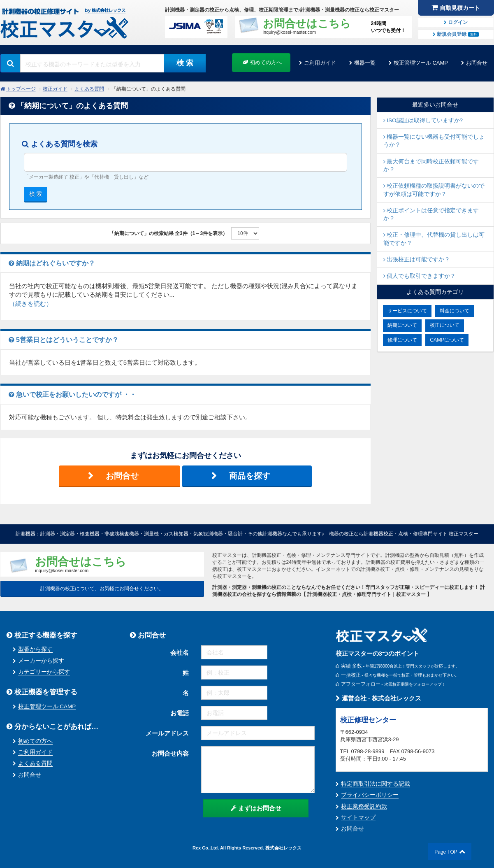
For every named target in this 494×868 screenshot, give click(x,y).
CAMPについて (447, 340)
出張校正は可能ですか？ (417, 259)
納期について (402, 325)
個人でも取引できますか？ (420, 276)
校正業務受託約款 (364, 806)
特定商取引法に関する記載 (376, 784)
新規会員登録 (456, 34)
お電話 (180, 713)
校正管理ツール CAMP (421, 63)
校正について (445, 325)
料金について (455, 311)
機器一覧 (365, 63)
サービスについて (407, 311)
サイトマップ (358, 818)
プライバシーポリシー (370, 795)
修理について (402, 340)
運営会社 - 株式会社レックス (379, 698)
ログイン (456, 22)
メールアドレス (167, 733)
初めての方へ (262, 62)
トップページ (21, 89)
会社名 (180, 653)
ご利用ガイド (320, 63)
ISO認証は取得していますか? (423, 120)
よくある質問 (89, 89)
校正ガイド (55, 89)
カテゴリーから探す (44, 672)
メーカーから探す (41, 661)
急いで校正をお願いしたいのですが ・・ (73, 394)
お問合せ (477, 63)
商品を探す (250, 476)
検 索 (185, 63)
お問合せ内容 (170, 753)
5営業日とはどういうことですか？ (64, 340)
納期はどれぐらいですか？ (52, 263)
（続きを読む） (31, 304)
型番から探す (35, 649)
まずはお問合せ (256, 808)
